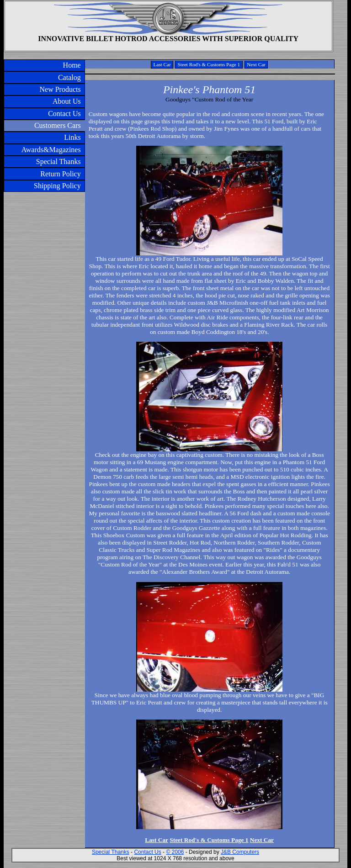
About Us (67, 101)
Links (72, 137)
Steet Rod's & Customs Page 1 (209, 64)
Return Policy (60, 174)
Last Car (162, 64)
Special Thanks (58, 161)
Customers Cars (58, 125)
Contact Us (64, 114)
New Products (60, 89)
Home (72, 65)
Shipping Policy (57, 186)
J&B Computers (240, 852)
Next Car (256, 64)
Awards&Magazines (51, 150)
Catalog (69, 77)
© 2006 (175, 852)
